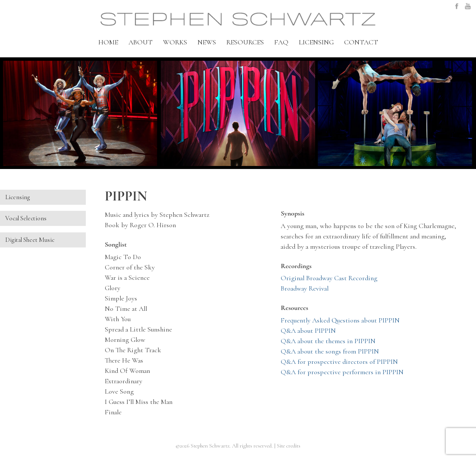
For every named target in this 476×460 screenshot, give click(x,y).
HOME (108, 42)
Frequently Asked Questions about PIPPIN (340, 320)
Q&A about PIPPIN (308, 331)
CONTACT (361, 42)
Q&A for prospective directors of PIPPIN (339, 362)
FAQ (281, 42)
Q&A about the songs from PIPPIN (330, 351)
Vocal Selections (26, 218)
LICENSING (316, 42)
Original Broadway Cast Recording (329, 278)
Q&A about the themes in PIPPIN (328, 341)
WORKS (175, 42)
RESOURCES (245, 42)
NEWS (207, 42)
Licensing (17, 197)
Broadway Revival (305, 288)
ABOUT (141, 42)
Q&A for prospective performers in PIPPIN (342, 372)
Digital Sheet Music (30, 240)
